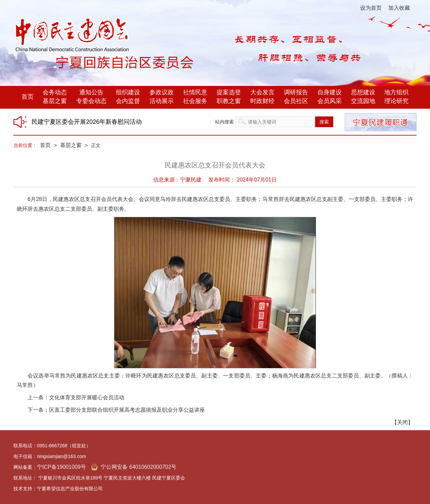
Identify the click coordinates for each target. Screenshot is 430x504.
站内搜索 (224, 122)
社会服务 (195, 101)
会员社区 (296, 101)
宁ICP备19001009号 (61, 467)
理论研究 (396, 101)
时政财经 (262, 101)
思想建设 (363, 92)
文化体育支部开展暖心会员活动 (87, 397)
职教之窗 (229, 101)
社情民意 (195, 92)
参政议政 (162, 92)
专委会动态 (91, 101)
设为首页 (371, 8)
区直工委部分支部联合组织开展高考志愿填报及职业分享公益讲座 (127, 410)
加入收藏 (399, 8)
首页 (28, 97)
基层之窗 (55, 101)
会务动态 (55, 92)
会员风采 (330, 101)
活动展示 (162, 101)
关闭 (402, 422)
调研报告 (296, 92)
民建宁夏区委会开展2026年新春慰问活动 (87, 122)
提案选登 (229, 92)
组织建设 (128, 92)
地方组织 (396, 92)
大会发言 (262, 92)
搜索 (324, 122)
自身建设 (330, 92)
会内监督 (128, 101)
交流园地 (363, 101)
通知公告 (91, 92)
